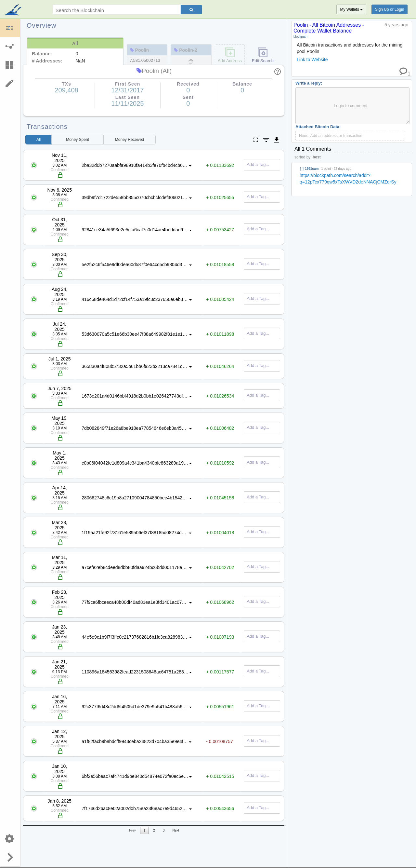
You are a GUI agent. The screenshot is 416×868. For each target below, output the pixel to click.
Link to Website (312, 60)
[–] (302, 169)
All (39, 140)
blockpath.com (14, 10)
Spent (78, 140)
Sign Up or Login (390, 9)
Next (176, 830)
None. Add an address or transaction (331, 136)
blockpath (300, 37)
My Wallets (351, 9)
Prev (132, 830)
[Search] (191, 10)
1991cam (312, 169)
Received (130, 140)
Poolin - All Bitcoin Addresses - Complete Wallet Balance (329, 28)
